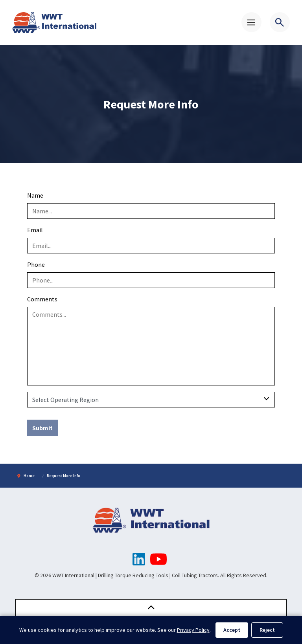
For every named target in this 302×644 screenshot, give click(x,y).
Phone (36, 264)
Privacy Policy (193, 630)
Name (35, 195)
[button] (151, 608)
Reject (267, 630)
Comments (42, 299)
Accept (232, 630)
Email (35, 230)
